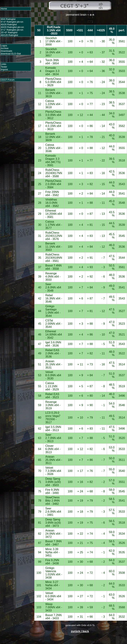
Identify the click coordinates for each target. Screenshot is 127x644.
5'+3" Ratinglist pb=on (12, 22)
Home (4, 9)
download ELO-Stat (11, 54)
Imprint (4, 69)
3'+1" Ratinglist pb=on (12, 30)
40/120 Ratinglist (9, 35)
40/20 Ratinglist (9, 24)
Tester (4, 67)
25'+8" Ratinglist (9, 32)
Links (3, 64)
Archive (5, 48)
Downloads (6, 51)
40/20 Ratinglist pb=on (12, 27)
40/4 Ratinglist (8, 19)
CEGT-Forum (8, 80)
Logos (4, 46)
